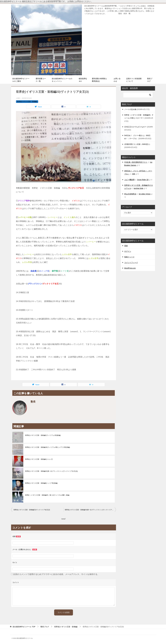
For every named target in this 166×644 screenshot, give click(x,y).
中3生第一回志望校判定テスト (136, 162)
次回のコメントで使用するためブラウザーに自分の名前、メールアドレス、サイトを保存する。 (56, 574)
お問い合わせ (117, 80)
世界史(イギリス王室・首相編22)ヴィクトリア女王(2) (32, 510)
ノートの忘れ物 (130, 109)
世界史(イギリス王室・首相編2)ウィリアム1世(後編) (43, 435)
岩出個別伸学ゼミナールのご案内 (21, 80)
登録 (126, 246)
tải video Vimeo (145, 194)
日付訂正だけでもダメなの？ (135, 127)
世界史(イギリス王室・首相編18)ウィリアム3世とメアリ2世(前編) (48, 447)
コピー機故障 (129, 180)
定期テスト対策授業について (134, 80)
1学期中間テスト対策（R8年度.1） (138, 144)
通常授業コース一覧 (41, 80)
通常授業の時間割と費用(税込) (100, 80)
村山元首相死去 (130, 194)
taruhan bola (138, 188)
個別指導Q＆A (83, 80)
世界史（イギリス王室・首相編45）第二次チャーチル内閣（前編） (48, 495)
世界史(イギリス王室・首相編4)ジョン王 (39, 459)
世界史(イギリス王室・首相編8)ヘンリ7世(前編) (41, 483)
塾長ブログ (150, 80)
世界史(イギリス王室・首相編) (27, 102)
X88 (133, 174)
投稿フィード (129, 257)
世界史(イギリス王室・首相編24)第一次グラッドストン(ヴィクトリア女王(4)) (51, 471)
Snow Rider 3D (143, 180)
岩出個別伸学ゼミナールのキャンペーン (62, 80)
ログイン (128, 251)
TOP (24, 627)
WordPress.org (130, 268)
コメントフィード (131, 263)
